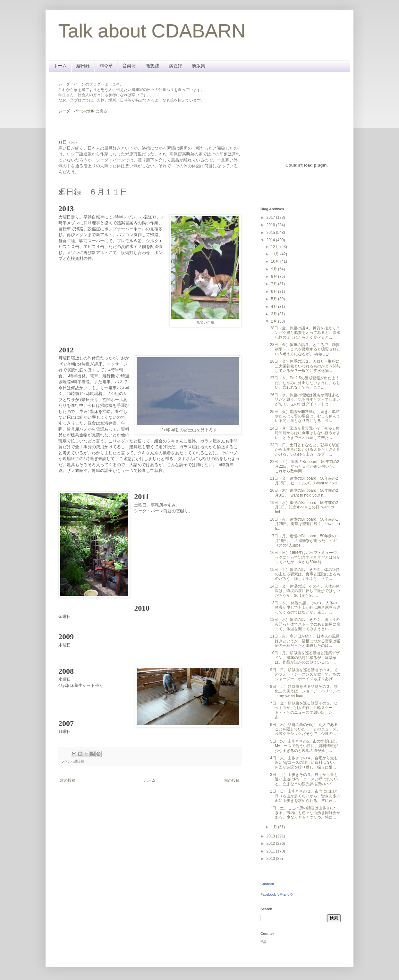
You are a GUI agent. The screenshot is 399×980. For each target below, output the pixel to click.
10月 (276, 261)
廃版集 (199, 66)
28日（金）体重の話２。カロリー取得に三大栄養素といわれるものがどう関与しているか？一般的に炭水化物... (305, 366)
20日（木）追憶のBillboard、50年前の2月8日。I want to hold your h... (304, 493)
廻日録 (83, 66)
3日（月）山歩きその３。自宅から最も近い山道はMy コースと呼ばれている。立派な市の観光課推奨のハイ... (304, 779)
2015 (271, 233)
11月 (276, 254)
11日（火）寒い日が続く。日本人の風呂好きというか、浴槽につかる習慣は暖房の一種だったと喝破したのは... (305, 641)
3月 (275, 314)
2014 (271, 240)
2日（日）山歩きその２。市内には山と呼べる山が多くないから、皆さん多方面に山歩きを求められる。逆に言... (305, 796)
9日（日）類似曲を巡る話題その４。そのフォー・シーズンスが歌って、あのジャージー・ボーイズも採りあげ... (305, 675)
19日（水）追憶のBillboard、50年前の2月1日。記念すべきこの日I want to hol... (304, 507)
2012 (271, 844)
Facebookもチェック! (277, 894)
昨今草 (106, 66)
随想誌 (152, 66)
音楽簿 (129, 66)
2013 (271, 836)
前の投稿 (232, 780)
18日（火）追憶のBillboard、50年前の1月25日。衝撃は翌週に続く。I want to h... (305, 524)
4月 (275, 307)
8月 (275, 276)
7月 (275, 284)
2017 (271, 218)
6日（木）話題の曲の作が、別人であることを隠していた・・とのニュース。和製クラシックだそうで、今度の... (305, 729)
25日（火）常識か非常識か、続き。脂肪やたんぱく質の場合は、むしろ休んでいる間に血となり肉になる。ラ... (305, 416)
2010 (271, 859)
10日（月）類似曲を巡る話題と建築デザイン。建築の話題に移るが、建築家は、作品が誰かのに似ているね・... (305, 658)
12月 (276, 247)
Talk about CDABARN (152, 31)
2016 (271, 225)
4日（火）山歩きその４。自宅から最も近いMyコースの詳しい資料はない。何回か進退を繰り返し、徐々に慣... (304, 763)
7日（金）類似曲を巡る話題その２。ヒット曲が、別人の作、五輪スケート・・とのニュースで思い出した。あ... (304, 710)
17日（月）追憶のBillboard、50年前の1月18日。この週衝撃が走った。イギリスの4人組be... (304, 541)
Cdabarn (267, 884)
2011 (271, 851)
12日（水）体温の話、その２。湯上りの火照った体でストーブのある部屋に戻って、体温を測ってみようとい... (305, 624)
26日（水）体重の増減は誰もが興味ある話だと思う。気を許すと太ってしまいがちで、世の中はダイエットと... (305, 400)
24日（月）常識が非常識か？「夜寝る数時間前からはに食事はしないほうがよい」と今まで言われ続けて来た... (305, 433)
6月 (275, 292)
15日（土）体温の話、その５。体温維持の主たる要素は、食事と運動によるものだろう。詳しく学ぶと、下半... (305, 574)
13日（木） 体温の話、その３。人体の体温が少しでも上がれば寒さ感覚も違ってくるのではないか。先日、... (305, 608)
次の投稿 (68, 780)
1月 (275, 827)
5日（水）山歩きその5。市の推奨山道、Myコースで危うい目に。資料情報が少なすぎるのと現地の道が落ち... (305, 746)
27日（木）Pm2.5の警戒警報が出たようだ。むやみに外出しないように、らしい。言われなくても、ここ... (305, 383)
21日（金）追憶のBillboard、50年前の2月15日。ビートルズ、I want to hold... (305, 481)
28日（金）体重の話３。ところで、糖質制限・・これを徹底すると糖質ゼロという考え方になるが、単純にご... (305, 349)
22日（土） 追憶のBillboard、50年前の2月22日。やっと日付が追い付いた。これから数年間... (305, 466)
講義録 (175, 66)
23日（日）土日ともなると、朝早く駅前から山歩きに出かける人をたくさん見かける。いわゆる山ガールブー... (305, 450)
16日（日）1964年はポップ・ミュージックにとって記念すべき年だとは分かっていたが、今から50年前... (305, 557)
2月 (275, 321)
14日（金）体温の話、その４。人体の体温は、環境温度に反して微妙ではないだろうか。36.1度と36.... (305, 591)
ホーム (60, 66)
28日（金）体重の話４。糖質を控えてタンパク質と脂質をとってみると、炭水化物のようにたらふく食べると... (305, 333)
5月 (275, 299)
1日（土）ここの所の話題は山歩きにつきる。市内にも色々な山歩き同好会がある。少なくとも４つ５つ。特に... (305, 813)
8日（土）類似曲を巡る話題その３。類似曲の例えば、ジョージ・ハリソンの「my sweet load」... (305, 691)
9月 (275, 269)
